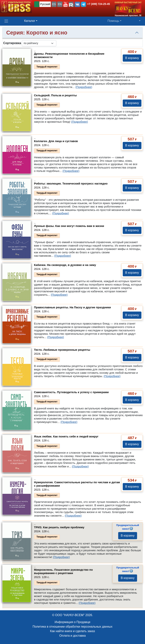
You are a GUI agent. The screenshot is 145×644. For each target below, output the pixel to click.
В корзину (132, 58)
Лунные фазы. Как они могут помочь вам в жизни (69, 226)
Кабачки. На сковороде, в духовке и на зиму (65, 265)
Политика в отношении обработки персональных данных (72, 627)
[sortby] (39, 43)
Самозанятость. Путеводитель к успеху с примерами (71, 392)
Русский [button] (45, 4)
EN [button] (60, 4)
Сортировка (12, 43)
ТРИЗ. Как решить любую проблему (59, 527)
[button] (66, 4)
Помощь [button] (113, 21)
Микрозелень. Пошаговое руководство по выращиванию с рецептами (63, 571)
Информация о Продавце (72, 622)
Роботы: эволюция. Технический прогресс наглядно (71, 183)
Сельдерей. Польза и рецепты (55, 95)
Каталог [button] (30, 21)
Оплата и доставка (72, 636)
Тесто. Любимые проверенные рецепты (62, 350)
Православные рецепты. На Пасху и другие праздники (72, 307)
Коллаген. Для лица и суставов (56, 141)
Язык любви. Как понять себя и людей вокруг (66, 436)
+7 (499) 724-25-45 (99, 4)
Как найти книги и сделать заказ (72, 631)
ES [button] (54, 4)
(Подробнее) (84, 87)
